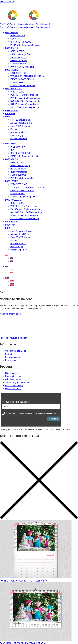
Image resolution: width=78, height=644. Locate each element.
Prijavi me (54, 419)
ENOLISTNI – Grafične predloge (25, 107)
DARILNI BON (11, 110)
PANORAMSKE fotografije (22, 67)
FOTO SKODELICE (19, 73)
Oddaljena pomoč (19, 139)
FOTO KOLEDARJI (13, 89)
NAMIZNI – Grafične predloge (24, 104)
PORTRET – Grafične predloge (24, 95)
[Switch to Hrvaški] (12, 258)
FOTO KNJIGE (12, 33)
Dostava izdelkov (18, 132)
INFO (8, 117)
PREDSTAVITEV (18, 36)
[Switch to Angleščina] (12, 261)
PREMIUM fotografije (20, 54)
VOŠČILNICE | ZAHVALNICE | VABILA (27, 76)
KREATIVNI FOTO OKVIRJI (22, 79)
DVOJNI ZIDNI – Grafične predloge (26, 101)
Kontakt (14, 129)
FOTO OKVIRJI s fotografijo (23, 86)
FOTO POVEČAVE (18, 64)
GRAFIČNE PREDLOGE (21, 42)
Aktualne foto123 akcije (21, 123)
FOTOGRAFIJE (12, 48)
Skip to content (7, 1)
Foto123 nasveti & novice (22, 120)
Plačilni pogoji (17, 135)
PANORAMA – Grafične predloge (25, 98)
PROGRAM (10, 114)
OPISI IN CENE (17, 51)
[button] (7, 278)
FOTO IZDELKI (12, 70)
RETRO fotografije (19, 61)
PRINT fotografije (18, 57)
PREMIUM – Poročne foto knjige (25, 45)
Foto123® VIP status (20, 126)
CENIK (13, 39)
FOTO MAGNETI (18, 82)
